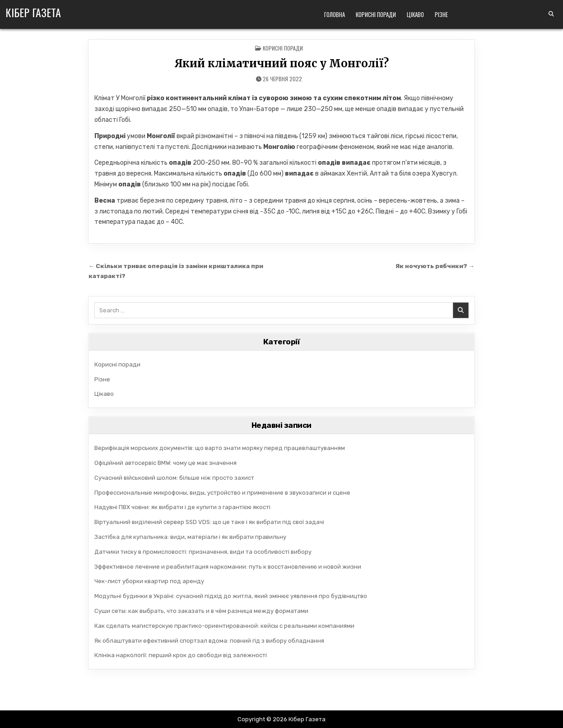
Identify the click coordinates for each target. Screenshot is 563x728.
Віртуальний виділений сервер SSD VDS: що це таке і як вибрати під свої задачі (209, 522)
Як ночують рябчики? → (435, 266)
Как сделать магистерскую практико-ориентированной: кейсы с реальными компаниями (224, 626)
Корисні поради (376, 14)
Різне (441, 14)
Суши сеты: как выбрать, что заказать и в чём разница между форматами (201, 611)
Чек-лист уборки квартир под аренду (149, 581)
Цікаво (415, 14)
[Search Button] (551, 14)
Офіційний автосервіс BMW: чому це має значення (165, 463)
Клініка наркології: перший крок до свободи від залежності (181, 655)
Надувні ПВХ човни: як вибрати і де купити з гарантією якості (182, 507)
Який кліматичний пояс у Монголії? (281, 63)
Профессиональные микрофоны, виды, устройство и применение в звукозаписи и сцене (222, 493)
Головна (335, 14)
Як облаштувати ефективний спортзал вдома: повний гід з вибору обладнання (209, 641)
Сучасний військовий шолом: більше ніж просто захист (174, 478)
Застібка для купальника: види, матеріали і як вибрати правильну (190, 537)
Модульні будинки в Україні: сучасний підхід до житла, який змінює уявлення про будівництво (231, 596)
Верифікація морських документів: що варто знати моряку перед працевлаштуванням (220, 448)
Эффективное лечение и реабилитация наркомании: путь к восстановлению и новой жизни (228, 567)
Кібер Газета (33, 12)
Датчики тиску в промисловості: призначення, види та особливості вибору (203, 552)
